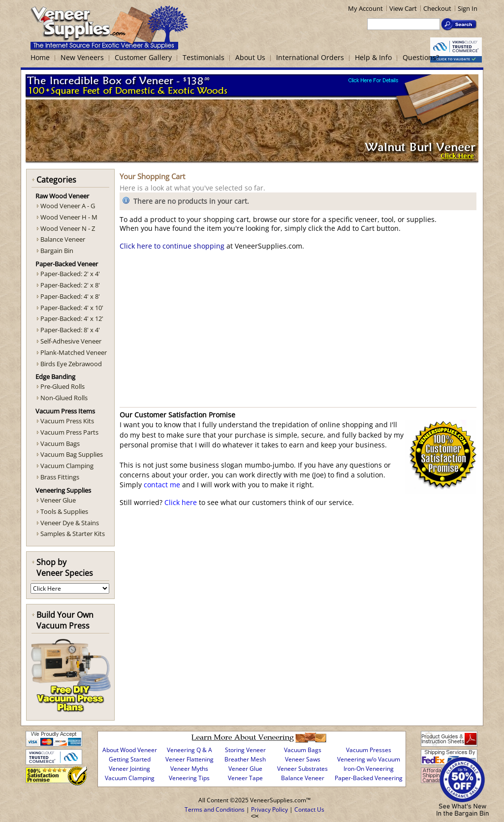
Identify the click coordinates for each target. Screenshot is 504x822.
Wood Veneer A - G (68, 206)
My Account (365, 8)
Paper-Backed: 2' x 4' (70, 274)
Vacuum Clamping (67, 466)
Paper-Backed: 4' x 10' (72, 308)
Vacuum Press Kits (67, 421)
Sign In (468, 8)
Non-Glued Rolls (64, 398)
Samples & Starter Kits (73, 534)
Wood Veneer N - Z (68, 228)
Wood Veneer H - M (69, 217)
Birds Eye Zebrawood (71, 364)
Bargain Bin (57, 251)
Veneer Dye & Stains (70, 523)
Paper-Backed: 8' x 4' (70, 330)
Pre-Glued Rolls (63, 386)
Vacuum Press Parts (69, 432)
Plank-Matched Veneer (74, 352)
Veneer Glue (58, 500)
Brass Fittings (60, 477)
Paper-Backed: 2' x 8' (70, 285)
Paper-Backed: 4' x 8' (70, 296)
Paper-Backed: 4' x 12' (72, 318)
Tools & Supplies (64, 511)
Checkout (437, 8)
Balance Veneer (63, 239)
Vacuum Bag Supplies (72, 454)
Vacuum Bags (60, 443)
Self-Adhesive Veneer (71, 341)
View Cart (403, 8)
